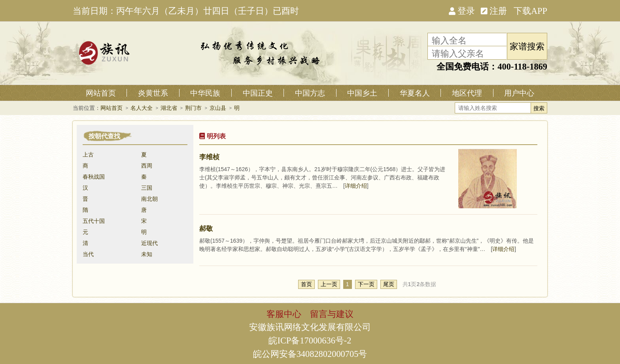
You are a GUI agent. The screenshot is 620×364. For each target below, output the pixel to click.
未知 (147, 254)
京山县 (218, 108)
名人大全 (142, 108)
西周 (147, 166)
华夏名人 (415, 93)
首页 (306, 284)
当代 (88, 254)
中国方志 (310, 93)
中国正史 (258, 93)
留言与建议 (332, 313)
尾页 (389, 284)
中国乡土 (362, 93)
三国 (147, 188)
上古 (88, 155)
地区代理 (467, 93)
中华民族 (205, 93)
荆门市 (193, 108)
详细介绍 (356, 186)
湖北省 (169, 108)
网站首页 (101, 93)
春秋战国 (94, 177)
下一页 (366, 284)
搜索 (539, 108)
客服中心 (284, 313)
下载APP (530, 10)
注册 (494, 10)
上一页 (329, 284)
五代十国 (94, 221)
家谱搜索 (527, 46)
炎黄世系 (153, 93)
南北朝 (149, 199)
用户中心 (519, 93)
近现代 (149, 243)
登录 (462, 10)
